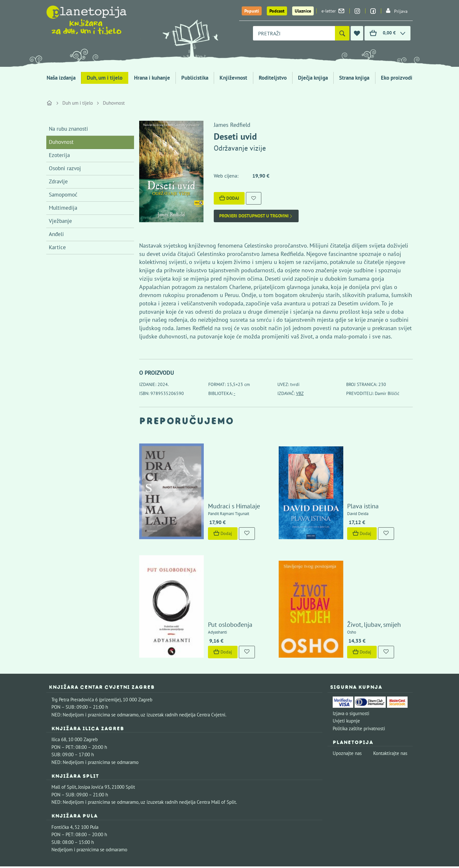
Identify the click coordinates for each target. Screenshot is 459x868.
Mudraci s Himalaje (215, 476)
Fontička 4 (62, 765)
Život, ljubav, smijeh (356, 563)
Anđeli (56, 234)
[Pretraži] (342, 33)
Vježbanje (60, 221)
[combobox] (294, 33)
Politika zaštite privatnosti (359, 667)
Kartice (57, 247)
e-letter (333, 11)
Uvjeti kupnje (346, 659)
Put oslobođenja (212, 563)
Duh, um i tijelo (105, 78)
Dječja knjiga (313, 78)
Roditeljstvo (273, 78)
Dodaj (229, 198)
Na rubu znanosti (68, 129)
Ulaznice (303, 11)
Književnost (233, 78)
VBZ (300, 393)
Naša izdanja (61, 78)
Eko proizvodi (397, 78)
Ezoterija (59, 155)
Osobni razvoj (65, 168)
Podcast (277, 11)
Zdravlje (58, 181)
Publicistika (195, 78)
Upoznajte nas (347, 692)
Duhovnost (114, 103)
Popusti (252, 11)
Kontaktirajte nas (390, 692)
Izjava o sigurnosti (351, 652)
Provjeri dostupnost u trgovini (256, 216)
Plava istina (345, 476)
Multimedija (63, 208)
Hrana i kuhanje (152, 78)
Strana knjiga (354, 78)
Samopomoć (63, 195)
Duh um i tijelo (78, 103)
